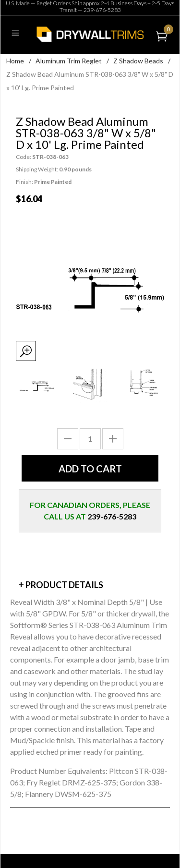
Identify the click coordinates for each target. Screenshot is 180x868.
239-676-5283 (102, 10)
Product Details (64, 585)
